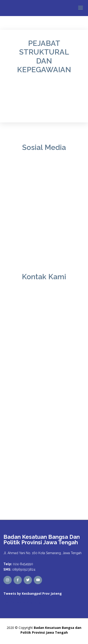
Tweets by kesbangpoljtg (22, 602)
